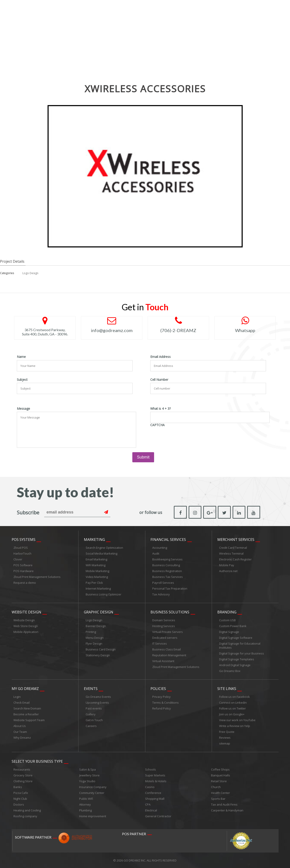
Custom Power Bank (233, 626)
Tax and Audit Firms (224, 804)
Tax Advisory (161, 594)
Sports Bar (218, 798)
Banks (18, 787)
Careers (91, 726)
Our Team (20, 732)
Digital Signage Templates (237, 659)
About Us (20, 726)
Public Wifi (86, 798)
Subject (22, 380)
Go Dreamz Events (98, 697)
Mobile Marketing (97, 571)
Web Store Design (26, 626)
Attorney (85, 804)
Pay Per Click (94, 583)
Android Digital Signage (235, 665)
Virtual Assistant (163, 661)
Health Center (220, 793)
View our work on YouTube (237, 720)
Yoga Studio (87, 781)
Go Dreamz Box (230, 671)
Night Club (20, 798)
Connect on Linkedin (233, 703)
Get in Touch (94, 720)
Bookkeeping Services (167, 559)
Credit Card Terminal (233, 548)
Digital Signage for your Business (242, 653)
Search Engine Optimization (104, 548)
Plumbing (85, 810)
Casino (150, 787)
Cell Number (159, 380)
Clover (18, 559)
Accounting (160, 548)
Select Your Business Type (37, 761)
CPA (148, 804)
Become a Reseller (26, 714)
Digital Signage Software (236, 638)
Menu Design (95, 638)
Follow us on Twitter (232, 708)
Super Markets (155, 775)
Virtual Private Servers (168, 632)
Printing (91, 632)
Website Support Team (29, 720)
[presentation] (184, 437)
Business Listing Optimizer (104, 594)
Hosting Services (164, 626)
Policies (158, 689)
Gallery (91, 714)
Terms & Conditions (166, 703)
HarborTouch (22, 553)
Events (91, 689)
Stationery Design (98, 655)
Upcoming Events (97, 703)
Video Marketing (97, 577)
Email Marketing (96, 559)
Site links (227, 689)
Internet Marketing (98, 588)
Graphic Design (99, 612)
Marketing (94, 540)
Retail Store (219, 781)
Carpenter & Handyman (227, 810)
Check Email (22, 703)
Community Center (92, 793)
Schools (150, 769)
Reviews (225, 738)
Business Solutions (170, 612)
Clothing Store (23, 781)
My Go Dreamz (25, 689)
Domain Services (164, 620)
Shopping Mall (155, 798)
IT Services (160, 643)
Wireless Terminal (231, 553)
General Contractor (158, 816)
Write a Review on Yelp (235, 726)
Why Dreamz (22, 738)
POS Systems (24, 540)
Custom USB (227, 620)
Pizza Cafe (21, 793)
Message (23, 409)
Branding (227, 612)
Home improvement (93, 816)
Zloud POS (21, 548)
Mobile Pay (227, 565)
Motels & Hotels (156, 781)
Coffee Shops (220, 769)
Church (216, 787)
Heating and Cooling (27, 810)
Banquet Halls (221, 775)
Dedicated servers (165, 638)
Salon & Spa (87, 769)
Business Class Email (167, 649)
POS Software (23, 565)
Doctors (19, 804)
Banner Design (96, 626)
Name (21, 357)
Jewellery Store (89, 775)
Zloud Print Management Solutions (37, 577)
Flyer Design (94, 643)
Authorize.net (228, 571)
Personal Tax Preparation (170, 588)
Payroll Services (163, 583)
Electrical (151, 810)
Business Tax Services (168, 577)
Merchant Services (236, 540)
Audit (156, 553)
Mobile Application (26, 632)
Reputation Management (169, 655)
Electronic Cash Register (235, 559)
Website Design (26, 612)
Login (17, 697)
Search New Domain (27, 708)
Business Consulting (166, 565)
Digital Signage (229, 632)
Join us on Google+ (232, 714)
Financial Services (168, 540)
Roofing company (25, 816)
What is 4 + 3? (160, 409)
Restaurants (22, 769)
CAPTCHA (157, 425)
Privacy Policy (161, 697)
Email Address (160, 357)
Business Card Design (101, 649)
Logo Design (30, 273)
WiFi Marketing (96, 565)
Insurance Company (93, 787)
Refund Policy (162, 708)
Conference (153, 793)
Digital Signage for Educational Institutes (240, 645)
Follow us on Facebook (234, 697)
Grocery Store (23, 775)
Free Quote (227, 732)
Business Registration (167, 571)
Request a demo (25, 583)
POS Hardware (24, 571)
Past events (94, 708)
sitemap (225, 743)
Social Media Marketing (101, 553)
